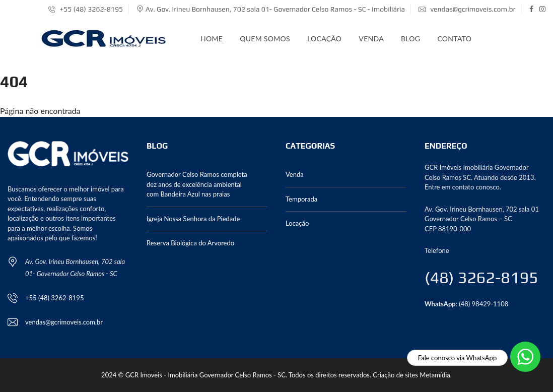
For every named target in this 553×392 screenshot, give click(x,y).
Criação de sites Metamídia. (412, 375)
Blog (410, 39)
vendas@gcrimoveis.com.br (467, 9)
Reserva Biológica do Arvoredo (190, 243)
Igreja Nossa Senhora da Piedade (193, 219)
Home (212, 39)
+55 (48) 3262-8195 (86, 9)
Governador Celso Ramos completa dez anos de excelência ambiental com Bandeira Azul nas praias (197, 184)
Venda (371, 39)
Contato (454, 39)
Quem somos (265, 39)
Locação (324, 39)
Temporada (301, 199)
